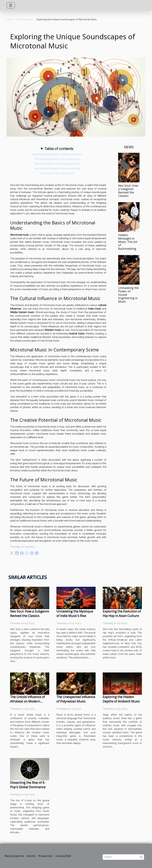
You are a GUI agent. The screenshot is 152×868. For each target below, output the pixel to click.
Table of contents (59, 149)
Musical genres (25, 19)
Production (45, 856)
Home (10, 19)
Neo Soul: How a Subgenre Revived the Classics (128, 191)
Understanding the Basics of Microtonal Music (57, 154)
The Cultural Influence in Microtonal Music (57, 159)
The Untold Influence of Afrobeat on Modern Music (27, 701)
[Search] (123, 857)
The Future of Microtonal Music (57, 173)
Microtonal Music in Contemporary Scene (57, 164)
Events (31, 856)
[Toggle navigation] (11, 5)
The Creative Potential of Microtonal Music (57, 169)
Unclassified (63, 856)
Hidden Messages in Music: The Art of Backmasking (128, 242)
